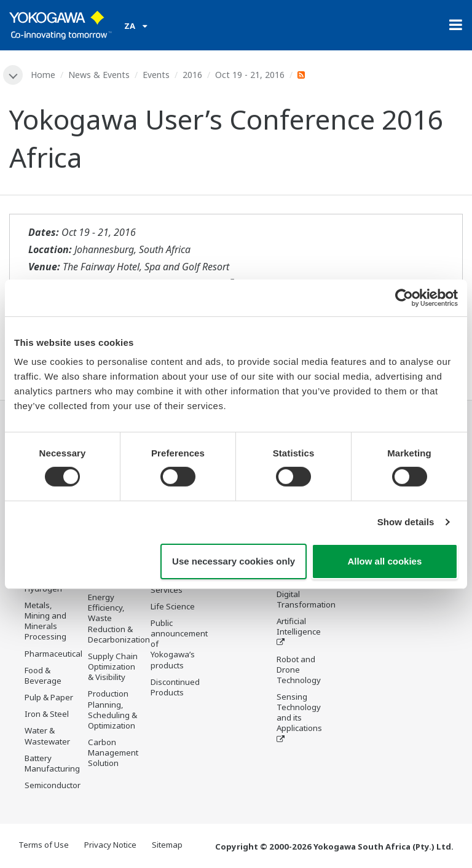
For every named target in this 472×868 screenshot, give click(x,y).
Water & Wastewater (47, 736)
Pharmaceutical (53, 654)
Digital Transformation (306, 599)
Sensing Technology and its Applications (299, 712)
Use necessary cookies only (234, 561)
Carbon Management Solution (113, 753)
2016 (192, 75)
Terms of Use (44, 845)
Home (43, 75)
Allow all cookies (384, 561)
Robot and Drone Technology (299, 670)
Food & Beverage (43, 675)
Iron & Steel (47, 714)
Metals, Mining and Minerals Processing (45, 621)
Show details (406, 522)
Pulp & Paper (49, 697)
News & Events (99, 75)
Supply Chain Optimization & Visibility (113, 667)
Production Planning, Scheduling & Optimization (112, 709)
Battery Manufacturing (52, 763)
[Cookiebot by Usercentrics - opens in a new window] (404, 297)
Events (156, 75)
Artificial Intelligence (299, 626)
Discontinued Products (175, 687)
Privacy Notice (110, 845)
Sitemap (167, 845)
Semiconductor (53, 785)
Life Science (173, 606)
